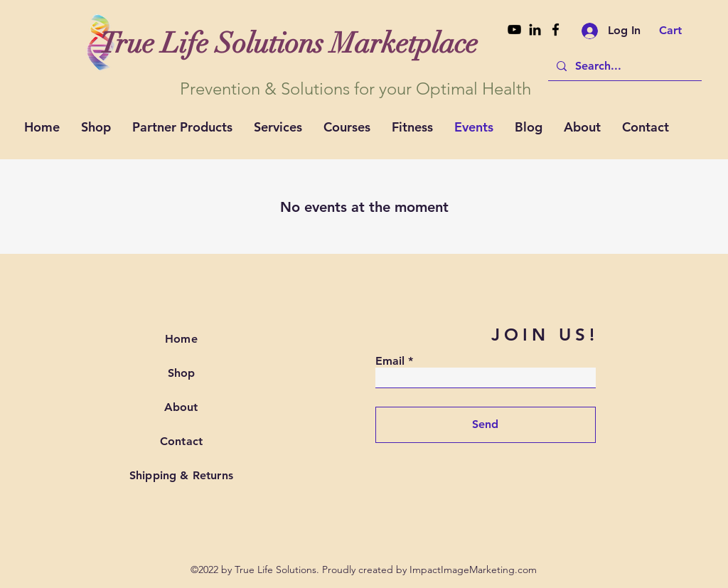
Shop (182, 373)
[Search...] (623, 66)
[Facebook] (556, 30)
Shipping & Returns (181, 475)
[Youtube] (514, 30)
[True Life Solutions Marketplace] (288, 43)
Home (181, 339)
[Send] (486, 425)
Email (390, 361)
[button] (680, 30)
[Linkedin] (535, 30)
